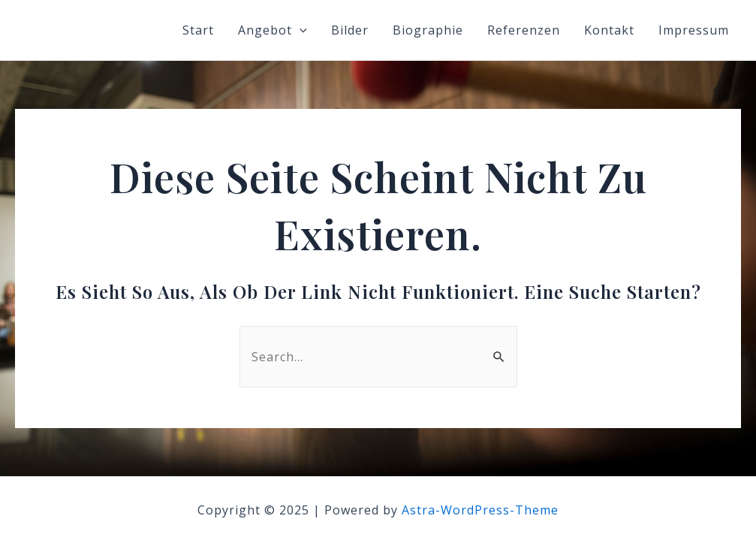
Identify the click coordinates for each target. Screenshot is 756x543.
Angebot (273, 30)
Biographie (428, 30)
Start (198, 30)
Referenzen (524, 30)
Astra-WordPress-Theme (480, 510)
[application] (300, 30)
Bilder (350, 30)
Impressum (694, 30)
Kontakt (609, 30)
